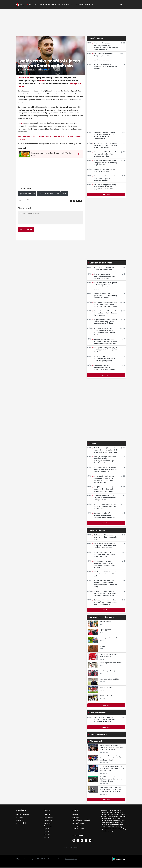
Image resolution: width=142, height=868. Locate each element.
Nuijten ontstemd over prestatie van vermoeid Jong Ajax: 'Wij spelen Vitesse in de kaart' (105, 322)
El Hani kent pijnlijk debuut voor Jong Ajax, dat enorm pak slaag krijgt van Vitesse (105, 163)
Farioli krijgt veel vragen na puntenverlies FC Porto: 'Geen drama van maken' (104, 554)
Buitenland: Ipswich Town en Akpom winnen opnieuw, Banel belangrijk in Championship (104, 593)
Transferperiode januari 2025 (109, 679)
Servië (42, 81)
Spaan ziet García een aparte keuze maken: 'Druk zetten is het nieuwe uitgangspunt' (105, 469)
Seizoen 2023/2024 (106, 696)
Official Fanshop (56, 4)
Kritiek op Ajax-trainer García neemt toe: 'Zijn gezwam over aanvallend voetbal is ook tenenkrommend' (104, 479)
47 (123, 267)
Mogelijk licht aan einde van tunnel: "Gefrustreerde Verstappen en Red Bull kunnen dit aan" (112, 779)
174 (123, 328)
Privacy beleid (21, 823)
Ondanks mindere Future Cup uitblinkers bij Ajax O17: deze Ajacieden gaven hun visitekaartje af (104, 136)
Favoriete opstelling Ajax (108, 671)
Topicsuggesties (105, 630)
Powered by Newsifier (71, 847)
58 (123, 283)
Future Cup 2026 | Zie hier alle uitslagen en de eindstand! (104, 170)
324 (122, 161)
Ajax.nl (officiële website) (81, 820)
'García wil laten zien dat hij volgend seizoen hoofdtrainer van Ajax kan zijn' (104, 498)
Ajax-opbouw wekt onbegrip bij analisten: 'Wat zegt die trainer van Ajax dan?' (104, 506)
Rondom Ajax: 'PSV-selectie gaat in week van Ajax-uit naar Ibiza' (105, 268)
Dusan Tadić (24, 78)
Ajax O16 (47, 835)
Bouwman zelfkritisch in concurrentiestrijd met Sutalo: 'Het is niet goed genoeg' (104, 359)
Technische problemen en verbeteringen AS (109, 655)
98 (123, 457)
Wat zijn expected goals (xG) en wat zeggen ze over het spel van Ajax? (105, 350)
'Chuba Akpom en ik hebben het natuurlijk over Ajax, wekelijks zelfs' (105, 574)
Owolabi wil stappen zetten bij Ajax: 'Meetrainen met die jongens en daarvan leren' (104, 187)
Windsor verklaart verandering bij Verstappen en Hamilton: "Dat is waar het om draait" (111, 758)
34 (123, 591)
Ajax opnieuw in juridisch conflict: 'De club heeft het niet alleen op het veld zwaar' (105, 313)
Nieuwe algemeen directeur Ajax (111, 663)
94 (123, 43)
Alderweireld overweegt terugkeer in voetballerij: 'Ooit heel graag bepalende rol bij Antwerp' (104, 564)
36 (123, 311)
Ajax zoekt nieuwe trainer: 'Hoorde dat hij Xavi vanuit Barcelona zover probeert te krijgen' (103, 331)
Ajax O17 (47, 832)
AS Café (102, 646)
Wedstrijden (48, 817)
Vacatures (20, 817)
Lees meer (106, 194)
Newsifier (76, 814)
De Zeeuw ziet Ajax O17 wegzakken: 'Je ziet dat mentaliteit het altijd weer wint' (104, 515)
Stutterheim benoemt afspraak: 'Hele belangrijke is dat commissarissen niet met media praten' (105, 286)
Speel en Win (90, 4)
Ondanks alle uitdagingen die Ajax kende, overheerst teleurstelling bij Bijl (104, 178)
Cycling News (77, 826)
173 (123, 294)
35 (123, 132)
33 (123, 152)
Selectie (47, 814)
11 (123, 169)
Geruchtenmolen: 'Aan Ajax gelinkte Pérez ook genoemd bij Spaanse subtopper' (104, 296)
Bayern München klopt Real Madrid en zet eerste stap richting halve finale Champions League (105, 584)
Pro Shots (76, 817)
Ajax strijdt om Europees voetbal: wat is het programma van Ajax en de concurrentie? (105, 145)
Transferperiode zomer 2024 (109, 638)
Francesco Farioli (105, 622)
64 (123, 467)
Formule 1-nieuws (78, 823)
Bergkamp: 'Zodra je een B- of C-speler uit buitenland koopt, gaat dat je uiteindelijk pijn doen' (105, 304)
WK (22, 123)
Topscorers (48, 820)
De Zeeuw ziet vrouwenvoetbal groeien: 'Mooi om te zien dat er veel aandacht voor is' (104, 602)
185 (123, 143)
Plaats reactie (26, 229)
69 (123, 496)
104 (123, 302)
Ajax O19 (47, 829)
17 (123, 320)
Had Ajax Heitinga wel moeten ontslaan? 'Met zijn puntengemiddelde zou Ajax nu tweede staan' (104, 460)
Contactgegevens (23, 814)
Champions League (106, 687)
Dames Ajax (48, 826)
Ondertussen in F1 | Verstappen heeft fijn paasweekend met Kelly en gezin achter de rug (111, 747)
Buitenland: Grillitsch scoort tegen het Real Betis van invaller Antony (105, 537)
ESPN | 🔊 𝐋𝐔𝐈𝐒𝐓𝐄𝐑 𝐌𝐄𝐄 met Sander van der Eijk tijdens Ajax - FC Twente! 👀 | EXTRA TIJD (105, 719)
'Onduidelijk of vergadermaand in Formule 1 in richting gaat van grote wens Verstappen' (112, 768)
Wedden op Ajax (78, 829)
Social (72, 4)
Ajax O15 (47, 837)
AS (49, 4)
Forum (67, 4)
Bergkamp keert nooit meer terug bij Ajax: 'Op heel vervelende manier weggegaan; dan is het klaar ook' (105, 57)
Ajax (36, 4)
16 (123, 504)
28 (123, 356)
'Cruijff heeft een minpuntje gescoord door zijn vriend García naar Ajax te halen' (103, 489)
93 (123, 448)
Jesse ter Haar (47, 70)
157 (123, 581)
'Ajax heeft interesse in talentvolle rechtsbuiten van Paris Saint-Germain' (103, 276)
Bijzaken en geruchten (27, 194)
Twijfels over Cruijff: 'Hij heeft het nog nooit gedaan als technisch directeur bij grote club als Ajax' (105, 450)
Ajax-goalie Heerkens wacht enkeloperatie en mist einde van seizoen (105, 67)
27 (123, 65)
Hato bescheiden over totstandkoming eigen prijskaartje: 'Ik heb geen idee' (104, 367)
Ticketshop (80, 4)
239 (123, 54)
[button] (121, 4)
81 (123, 339)
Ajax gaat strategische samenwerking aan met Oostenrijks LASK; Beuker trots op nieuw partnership (105, 46)
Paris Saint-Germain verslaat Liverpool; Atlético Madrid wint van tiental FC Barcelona (104, 546)
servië (65, 194)
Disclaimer (20, 820)
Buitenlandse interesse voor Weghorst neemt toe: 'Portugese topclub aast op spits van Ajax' (105, 341)
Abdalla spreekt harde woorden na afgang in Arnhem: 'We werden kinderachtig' (105, 154)
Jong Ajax (48, 823)
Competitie (42, 4)
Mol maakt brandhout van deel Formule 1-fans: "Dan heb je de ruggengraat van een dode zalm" (111, 789)
